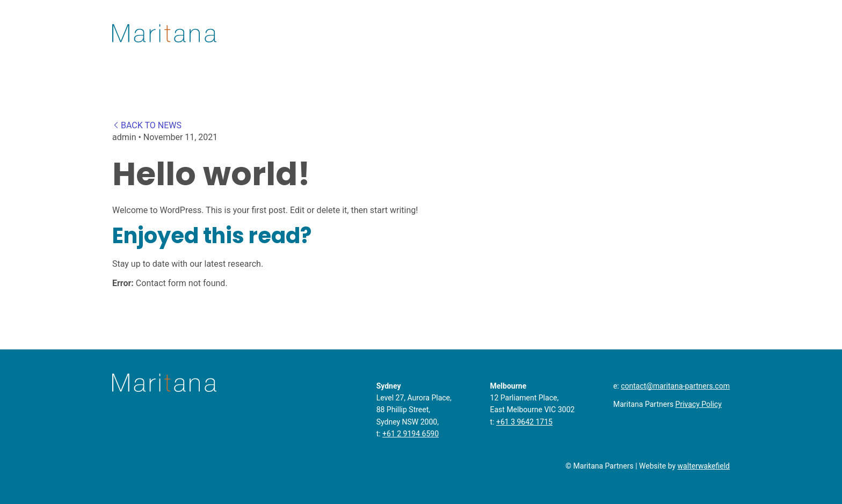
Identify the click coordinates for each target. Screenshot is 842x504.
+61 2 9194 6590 (411, 434)
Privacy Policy (699, 404)
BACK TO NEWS (147, 125)
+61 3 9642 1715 (524, 422)
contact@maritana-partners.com (675, 386)
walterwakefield (704, 466)
